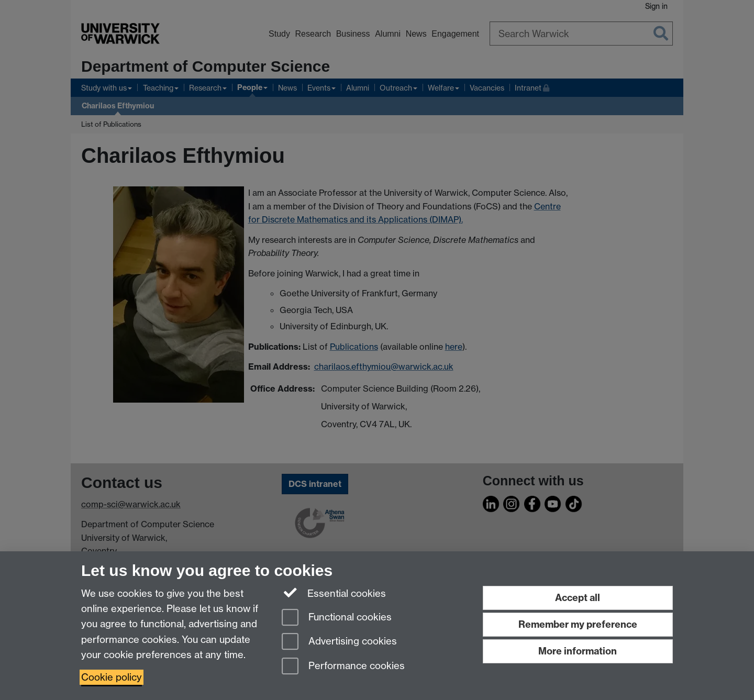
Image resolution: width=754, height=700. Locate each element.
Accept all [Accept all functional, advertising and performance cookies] (578, 598)
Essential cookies (334, 593)
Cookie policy (112, 677)
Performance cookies (343, 667)
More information (578, 651)
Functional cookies (337, 618)
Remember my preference (578, 624)
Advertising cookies (339, 642)
